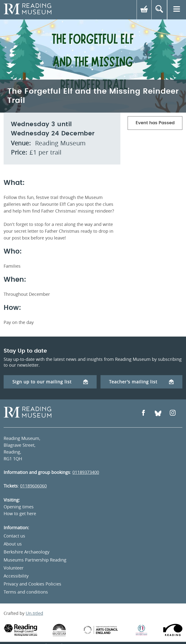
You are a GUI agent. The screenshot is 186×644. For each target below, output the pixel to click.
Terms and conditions (26, 592)
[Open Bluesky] (158, 413)
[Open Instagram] (173, 413)
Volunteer (14, 568)
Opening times (19, 507)
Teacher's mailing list (141, 382)
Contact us (14, 536)
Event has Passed (155, 123)
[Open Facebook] (143, 413)
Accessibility (16, 576)
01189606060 (33, 486)
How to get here (20, 513)
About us (13, 544)
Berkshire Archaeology (27, 552)
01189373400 (86, 472)
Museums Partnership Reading (35, 560)
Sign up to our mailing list (50, 382)
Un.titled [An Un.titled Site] (34, 613)
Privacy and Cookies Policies (32, 584)
